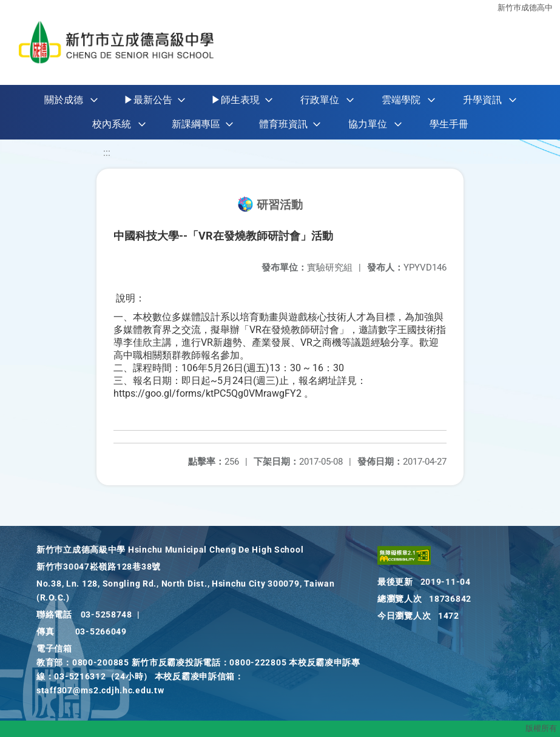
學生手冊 (449, 124)
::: (107, 153)
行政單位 (320, 100)
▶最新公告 (148, 100)
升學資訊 (482, 100)
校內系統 (112, 124)
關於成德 (64, 100)
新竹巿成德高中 (525, 8)
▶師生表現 (235, 100)
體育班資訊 (283, 124)
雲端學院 (401, 100)
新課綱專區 (196, 124)
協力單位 (368, 124)
